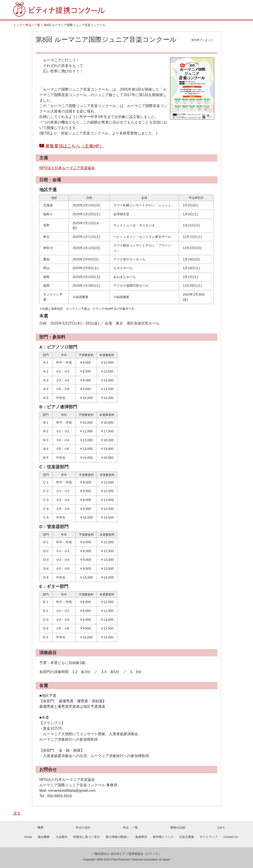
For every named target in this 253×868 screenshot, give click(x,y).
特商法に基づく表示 (87, 837)
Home (28, 837)
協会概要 (44, 837)
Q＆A (221, 827)
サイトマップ (209, 837)
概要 (40, 827)
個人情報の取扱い (117, 837)
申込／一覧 (33, 25)
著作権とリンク (163, 837)
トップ (18, 25)
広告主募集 (187, 837)
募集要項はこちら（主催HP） (72, 146)
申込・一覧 (130, 827)
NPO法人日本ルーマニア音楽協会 (67, 168)
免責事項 (141, 837)
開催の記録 (178, 827)
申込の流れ (83, 827)
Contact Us (231, 837)
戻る (17, 813)
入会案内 (61, 837)
